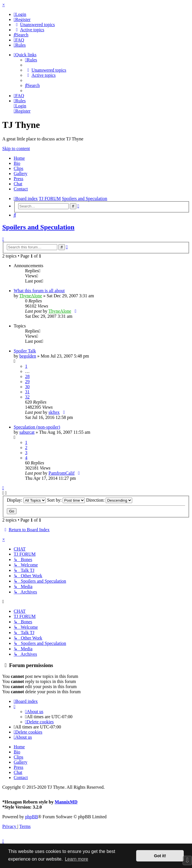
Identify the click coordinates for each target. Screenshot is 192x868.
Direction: (109, 500)
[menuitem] (20, 14)
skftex (54, 412)
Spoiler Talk (25, 351)
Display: (26, 500)
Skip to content (16, 149)
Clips (19, 168)
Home (19, 158)
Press (19, 179)
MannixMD (66, 802)
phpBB (31, 817)
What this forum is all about (39, 291)
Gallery (21, 174)
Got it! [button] (160, 856)
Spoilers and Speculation (38, 227)
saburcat (27, 432)
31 (27, 392)
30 (27, 387)
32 (27, 397)
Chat (18, 184)
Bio (17, 163)
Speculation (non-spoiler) (37, 427)
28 (27, 376)
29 (27, 382)
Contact (21, 189)
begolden (28, 356)
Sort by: (66, 500)
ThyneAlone (31, 296)
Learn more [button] (77, 859)
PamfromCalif (62, 473)
